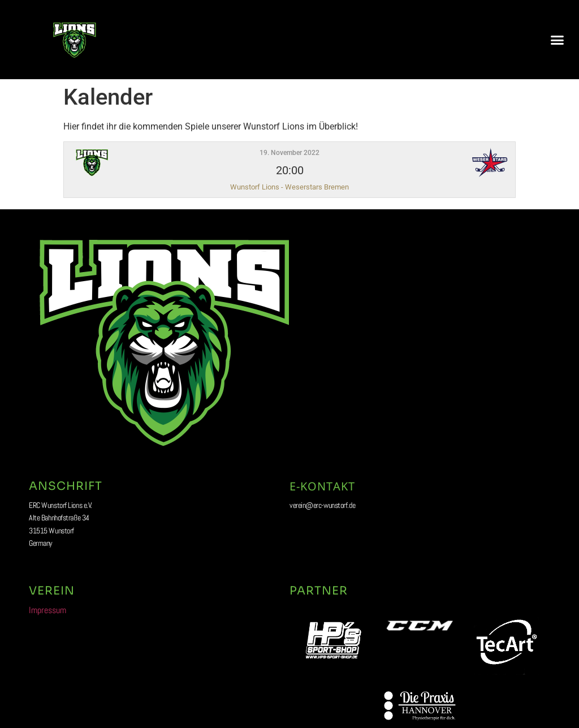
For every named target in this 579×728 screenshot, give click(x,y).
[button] (557, 40)
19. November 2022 (289, 153)
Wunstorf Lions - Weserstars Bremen (289, 187)
